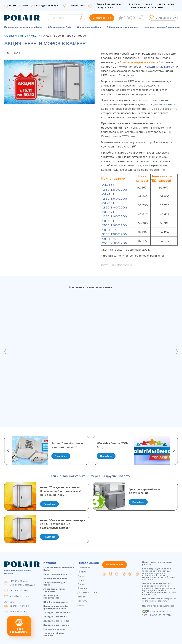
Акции (172, 4)
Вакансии (82, 597)
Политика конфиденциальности (159, 606)
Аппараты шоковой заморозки (162, 27)
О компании (135, 4)
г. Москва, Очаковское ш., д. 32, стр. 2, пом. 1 (108, 6)
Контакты (157, 7)
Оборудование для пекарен (123, 27)
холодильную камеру (159, 67)
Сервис (81, 584)
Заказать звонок (102, 18)
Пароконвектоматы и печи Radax (23, 27)
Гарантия (82, 589)
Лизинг (148, 4)
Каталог (50, 563)
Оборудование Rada (60, 27)
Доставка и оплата (139, 7)
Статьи (81, 580)
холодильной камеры (162, 105)
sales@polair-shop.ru (48, 6)
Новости (160, 4)
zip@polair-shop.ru (20, 606)
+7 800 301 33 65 (18, 612)
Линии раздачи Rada (89, 27)
